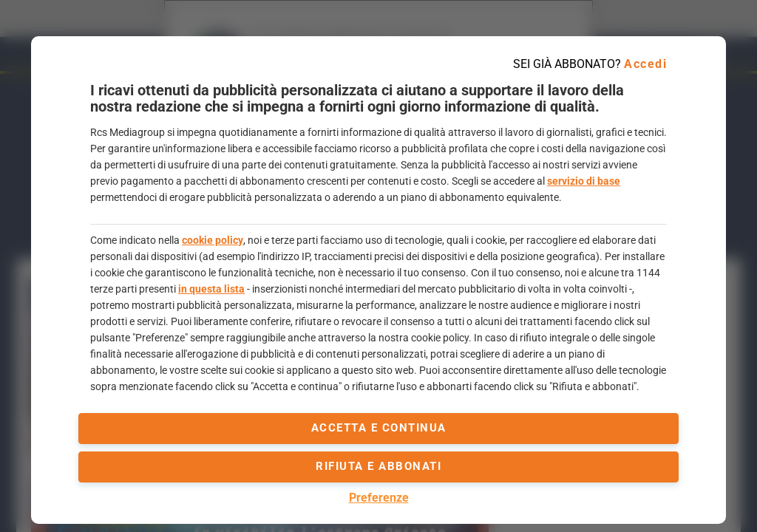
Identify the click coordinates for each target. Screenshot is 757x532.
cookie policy (213, 240)
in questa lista (211, 289)
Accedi (645, 64)
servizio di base (584, 181)
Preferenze (379, 498)
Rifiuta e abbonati (378, 466)
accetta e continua (379, 428)
